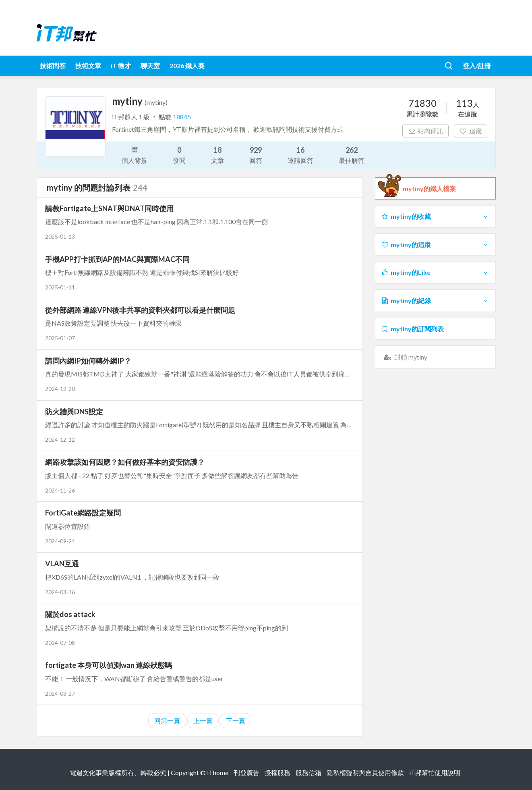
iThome (218, 772)
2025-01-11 (60, 287)
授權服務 (277, 772)
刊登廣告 (246, 772)
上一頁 (203, 720)
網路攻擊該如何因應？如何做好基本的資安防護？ (125, 462)
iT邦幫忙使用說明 (435, 772)
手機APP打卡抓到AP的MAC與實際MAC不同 (117, 259)
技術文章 (88, 65)
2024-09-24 (60, 541)
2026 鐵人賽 (187, 65)
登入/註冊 (477, 65)
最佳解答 (352, 155)
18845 (182, 117)
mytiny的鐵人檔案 (429, 189)
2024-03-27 (60, 693)
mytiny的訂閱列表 (413, 329)
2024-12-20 (60, 389)
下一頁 (236, 720)
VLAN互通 (62, 563)
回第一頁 (167, 720)
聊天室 (150, 65)
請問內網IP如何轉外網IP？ (88, 361)
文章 (217, 155)
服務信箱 (308, 772)
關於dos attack (70, 614)
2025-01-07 (60, 338)
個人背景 (135, 154)
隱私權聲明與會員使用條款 (365, 772)
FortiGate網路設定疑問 (83, 513)
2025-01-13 (60, 236)
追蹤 (471, 131)
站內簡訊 (425, 131)
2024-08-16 (60, 592)
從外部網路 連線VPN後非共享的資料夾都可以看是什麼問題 (140, 310)
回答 (256, 155)
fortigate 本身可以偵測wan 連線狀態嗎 (109, 665)
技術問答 (53, 65)
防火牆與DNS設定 (74, 412)
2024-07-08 (60, 643)
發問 (179, 155)
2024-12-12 (60, 440)
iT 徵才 (121, 65)
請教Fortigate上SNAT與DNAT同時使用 (109, 208)
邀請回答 (300, 155)
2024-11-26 (60, 490)
